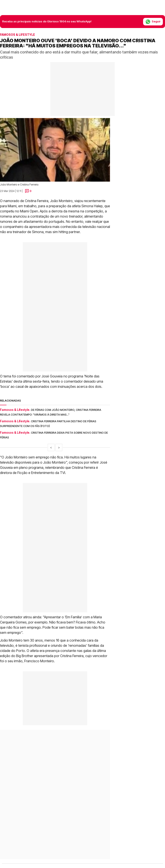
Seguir (153, 22)
